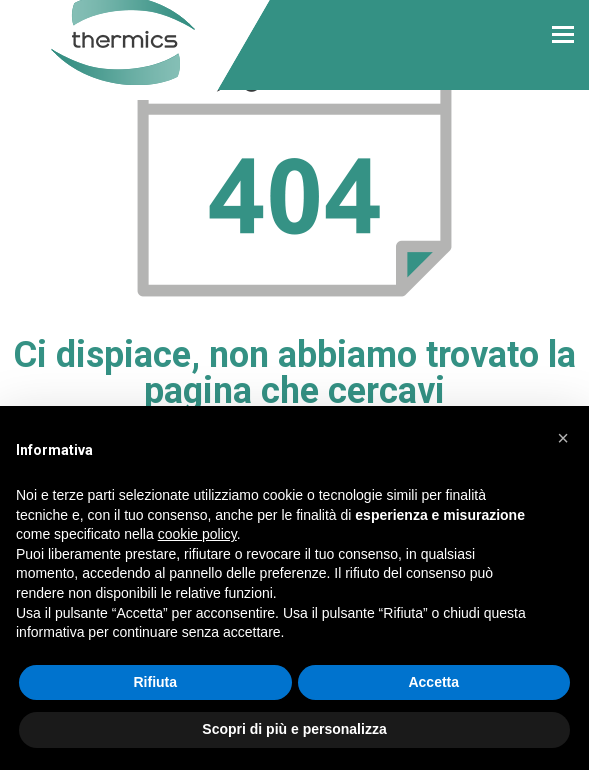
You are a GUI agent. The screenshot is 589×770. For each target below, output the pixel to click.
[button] (563, 438)
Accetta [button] (433, 682)
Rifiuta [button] (155, 682)
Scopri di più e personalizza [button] (294, 729)
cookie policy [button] (197, 534)
